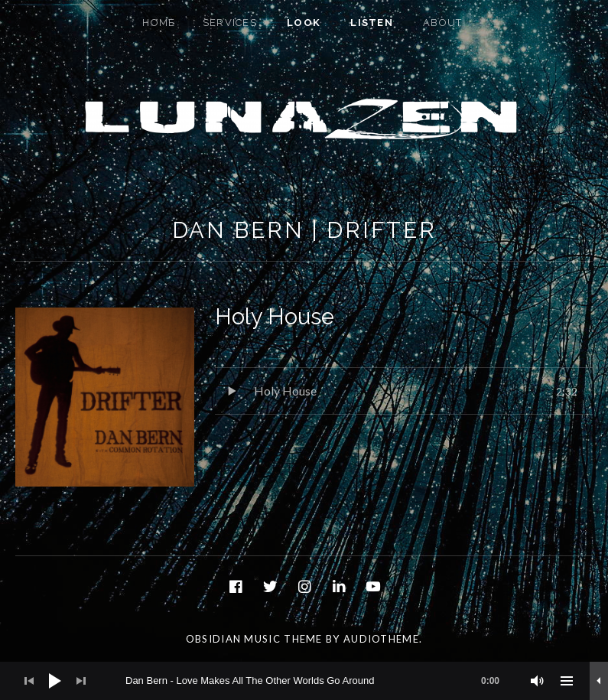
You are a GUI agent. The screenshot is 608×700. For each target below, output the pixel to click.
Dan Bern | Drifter (304, 230)
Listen (372, 23)
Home (159, 23)
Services (230, 23)
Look (304, 23)
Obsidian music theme (254, 639)
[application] (304, 681)
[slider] (320, 681)
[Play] (55, 681)
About (443, 23)
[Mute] (538, 681)
